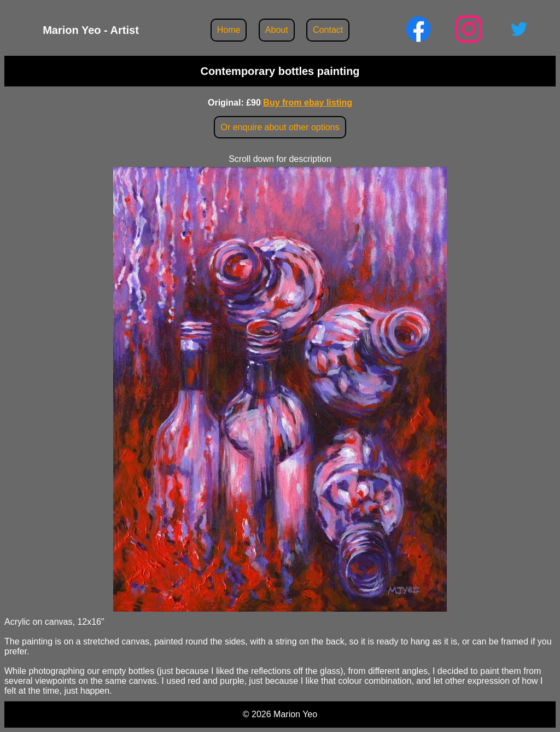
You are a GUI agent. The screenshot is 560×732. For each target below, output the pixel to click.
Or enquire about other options (280, 127)
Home (229, 30)
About (277, 30)
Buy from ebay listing (308, 103)
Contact (328, 30)
